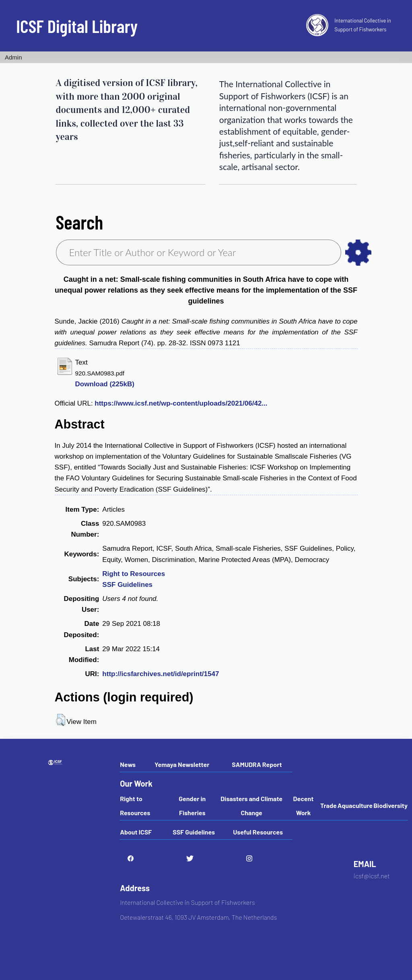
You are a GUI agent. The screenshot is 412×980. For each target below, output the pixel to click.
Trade (329, 805)
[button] (61, 720)
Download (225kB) (105, 384)
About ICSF (136, 832)
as (358, 253)
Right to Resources (134, 574)
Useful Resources (258, 832)
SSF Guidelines (127, 585)
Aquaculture (355, 805)
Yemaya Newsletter (182, 764)
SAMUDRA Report (257, 764)
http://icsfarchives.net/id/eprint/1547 (161, 674)
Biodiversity (390, 805)
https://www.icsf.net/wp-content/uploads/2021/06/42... (181, 403)
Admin (13, 57)
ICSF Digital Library (77, 26)
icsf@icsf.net (372, 876)
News (128, 764)
